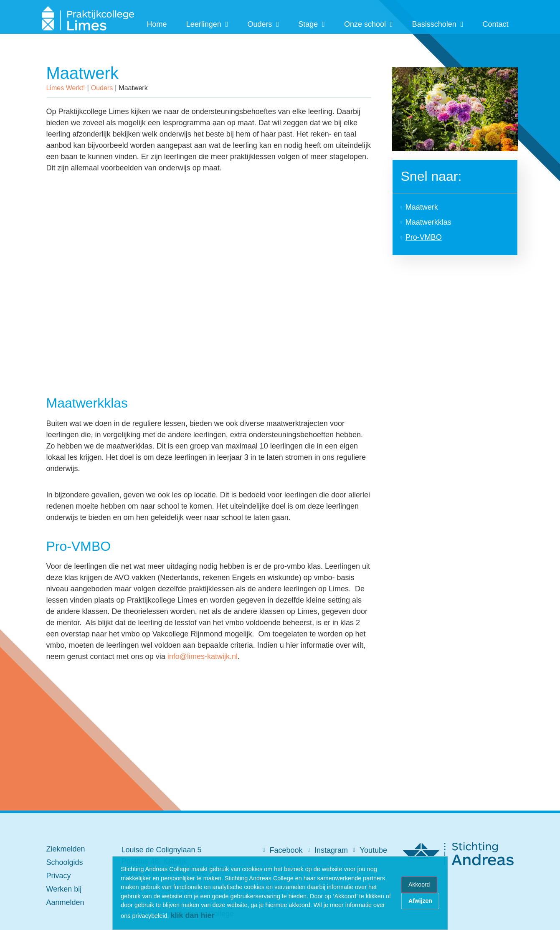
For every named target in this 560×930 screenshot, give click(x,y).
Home (157, 24)
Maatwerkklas (428, 222)
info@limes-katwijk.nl (203, 656)
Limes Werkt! (66, 88)
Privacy (59, 876)
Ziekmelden (66, 849)
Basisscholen (438, 24)
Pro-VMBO (424, 237)
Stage (312, 24)
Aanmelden (65, 902)
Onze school (369, 24)
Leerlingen (207, 24)
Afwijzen (420, 901)
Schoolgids (65, 862)
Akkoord (419, 884)
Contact (495, 24)
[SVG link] (88, 19)
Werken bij (64, 889)
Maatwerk (422, 207)
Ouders (263, 24)
